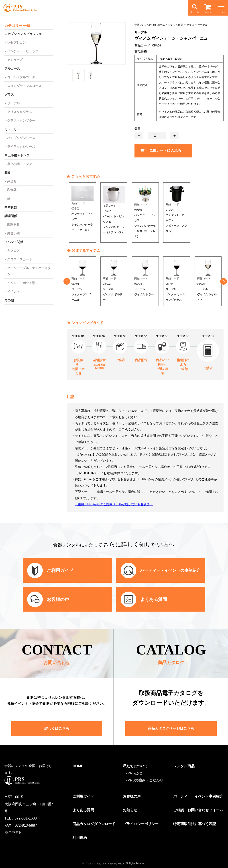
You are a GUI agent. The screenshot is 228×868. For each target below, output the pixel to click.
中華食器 (11, 207)
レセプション (16, 42)
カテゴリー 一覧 (17, 26)
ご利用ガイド (83, 796)
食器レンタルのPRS (20, 8)
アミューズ (15, 60)
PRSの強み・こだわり (146, 780)
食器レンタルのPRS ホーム (150, 25)
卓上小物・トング (20, 164)
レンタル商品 (176, 25)
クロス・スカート (20, 259)
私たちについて (135, 766)
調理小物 (13, 233)
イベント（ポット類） (23, 283)
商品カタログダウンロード (94, 824)
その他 (9, 300)
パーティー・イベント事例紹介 (198, 796)
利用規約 (80, 838)
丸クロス (13, 251)
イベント (13, 292)
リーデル (13, 103)
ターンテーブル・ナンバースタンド (29, 271)
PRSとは (135, 773)
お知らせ (130, 810)
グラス (190, 25)
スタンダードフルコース (24, 86)
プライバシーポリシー (141, 824)
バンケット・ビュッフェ (24, 51)
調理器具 (13, 225)
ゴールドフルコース (21, 77)
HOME (78, 766)
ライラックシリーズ (21, 147)
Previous (67, 281)
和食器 (12, 190)
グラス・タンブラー (21, 121)
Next (224, 281)
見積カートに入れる (165, 150)
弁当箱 (12, 181)
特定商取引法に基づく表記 (195, 824)
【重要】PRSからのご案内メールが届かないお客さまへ (114, 504)
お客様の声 (132, 796)
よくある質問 (83, 810)
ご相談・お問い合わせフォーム (198, 810)
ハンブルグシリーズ (21, 138)
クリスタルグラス (20, 112)
